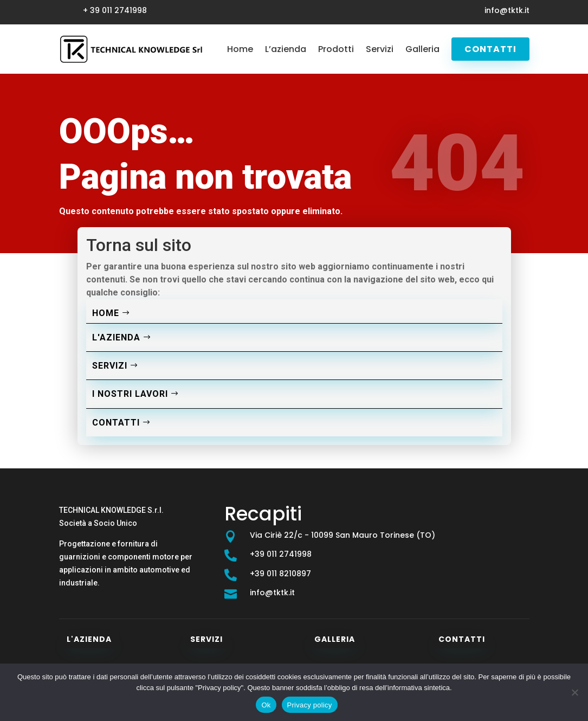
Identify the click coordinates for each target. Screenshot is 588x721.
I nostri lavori (130, 394)
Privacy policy (310, 705)
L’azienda (286, 49)
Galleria (422, 49)
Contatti (490, 49)
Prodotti (336, 49)
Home (240, 49)
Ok (266, 705)
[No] (574, 692)
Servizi (380, 49)
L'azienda (116, 337)
